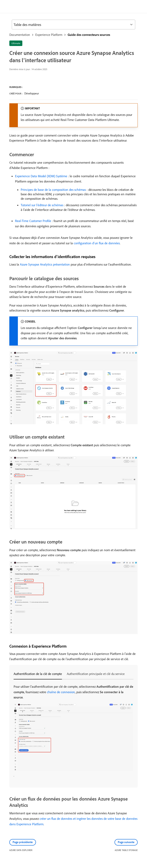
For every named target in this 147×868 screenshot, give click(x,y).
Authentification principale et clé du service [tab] (96, 674)
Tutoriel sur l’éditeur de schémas (42, 205)
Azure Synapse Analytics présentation (45, 264)
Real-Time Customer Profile (33, 221)
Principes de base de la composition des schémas (53, 190)
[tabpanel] (73, 731)
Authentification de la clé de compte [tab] (38, 674)
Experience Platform (49, 35)
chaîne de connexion (61, 692)
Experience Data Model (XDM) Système (41, 176)
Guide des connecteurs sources (89, 35)
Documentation (20, 35)
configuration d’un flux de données (97, 243)
